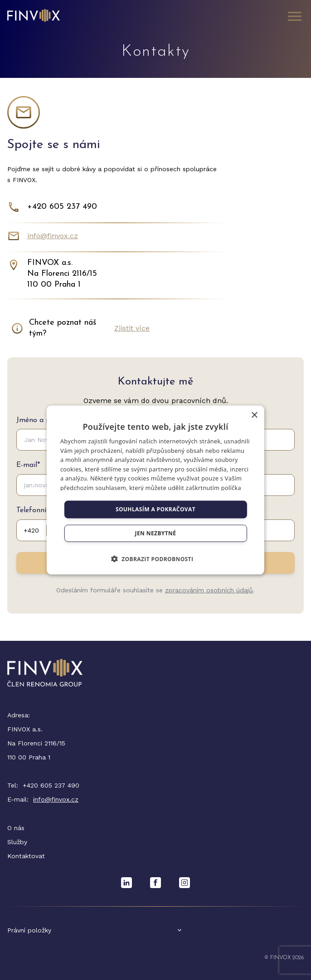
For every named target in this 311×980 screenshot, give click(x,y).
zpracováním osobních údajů (209, 590)
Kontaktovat (26, 856)
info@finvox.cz (53, 236)
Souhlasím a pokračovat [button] (155, 509)
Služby (17, 842)
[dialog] (155, 490)
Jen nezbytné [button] (156, 533)
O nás (16, 828)
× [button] (254, 416)
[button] (156, 558)
